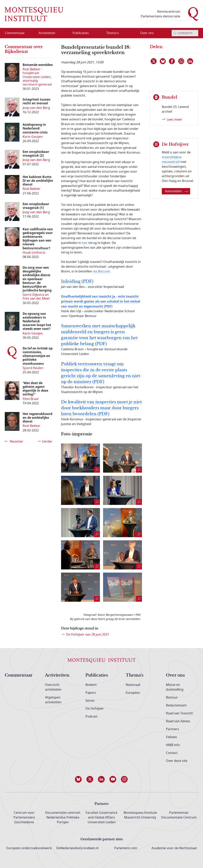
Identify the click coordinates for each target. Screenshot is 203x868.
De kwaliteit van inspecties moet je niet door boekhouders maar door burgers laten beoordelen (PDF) (101, 408)
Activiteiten (57, 675)
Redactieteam (176, 705)
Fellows (171, 737)
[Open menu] (60, 33)
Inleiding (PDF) (77, 281)
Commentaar (19, 675)
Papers (91, 693)
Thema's (135, 675)
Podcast (91, 717)
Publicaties (97, 675)
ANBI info (173, 745)
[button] (79, 779)
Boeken (91, 685)
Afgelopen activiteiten (53, 700)
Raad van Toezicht (179, 713)
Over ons (175, 675)
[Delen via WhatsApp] (181, 61)
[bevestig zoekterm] (175, 33)
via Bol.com (101, 271)
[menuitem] (17, 33)
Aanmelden (176, 191)
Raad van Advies (178, 721)
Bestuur (172, 698)
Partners (172, 729)
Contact (172, 753)
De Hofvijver (95, 709)
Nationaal (133, 685)
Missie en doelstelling (175, 687)
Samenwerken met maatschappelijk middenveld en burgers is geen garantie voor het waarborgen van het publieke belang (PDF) (99, 335)
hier (85, 243)
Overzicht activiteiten (53, 687)
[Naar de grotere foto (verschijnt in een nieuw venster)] (80, 458)
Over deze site (177, 761)
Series (90, 701)
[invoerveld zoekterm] (185, 33)
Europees (133, 693)
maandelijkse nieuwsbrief (172, 160)
